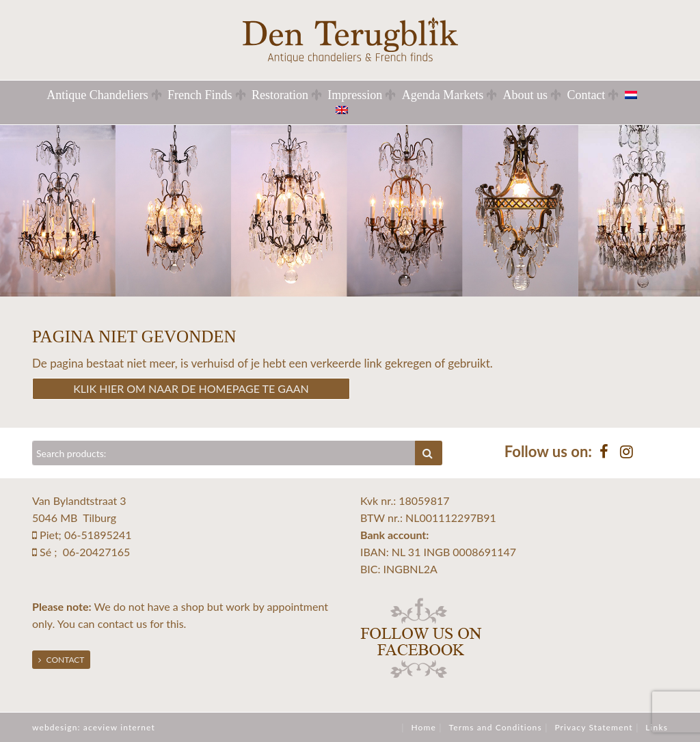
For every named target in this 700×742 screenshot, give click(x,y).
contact (116, 623)
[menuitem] (639, 95)
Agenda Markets (443, 95)
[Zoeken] (224, 453)
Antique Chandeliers (97, 95)
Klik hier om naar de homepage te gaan (191, 388)
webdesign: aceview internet (94, 727)
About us (526, 95)
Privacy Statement (593, 727)
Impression (355, 95)
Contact (586, 95)
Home (423, 727)
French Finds (200, 95)
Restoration (280, 95)
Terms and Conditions (496, 727)
